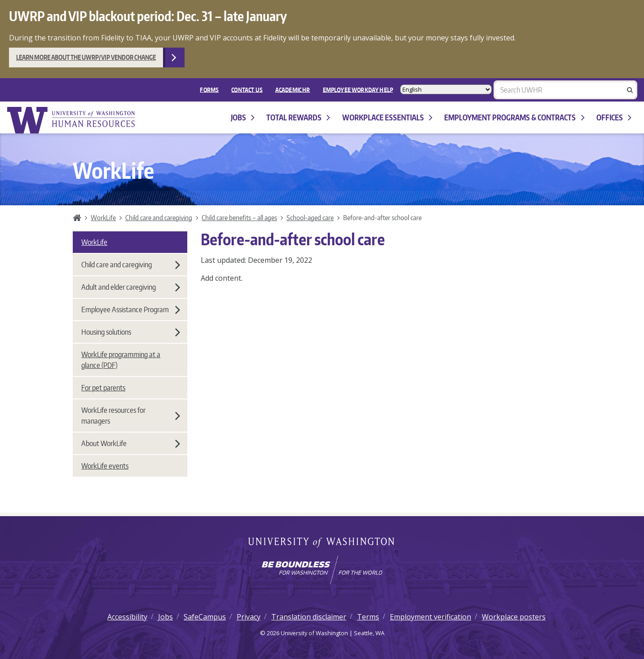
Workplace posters (514, 617)
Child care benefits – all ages (239, 217)
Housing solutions (131, 332)
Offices (614, 117)
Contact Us (247, 89)
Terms (368, 617)
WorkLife (103, 217)
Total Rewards (298, 117)
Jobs (243, 117)
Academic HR (293, 89)
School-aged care (310, 217)
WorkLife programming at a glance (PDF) (121, 360)
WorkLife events (105, 466)
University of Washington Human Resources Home (72, 120)
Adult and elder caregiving (131, 287)
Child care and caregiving (159, 217)
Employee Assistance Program (131, 310)
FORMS (209, 89)
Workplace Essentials (387, 117)
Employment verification (430, 617)
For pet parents (103, 388)
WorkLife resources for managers (131, 416)
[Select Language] (446, 90)
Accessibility (127, 617)
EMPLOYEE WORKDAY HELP (358, 89)
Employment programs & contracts (514, 117)
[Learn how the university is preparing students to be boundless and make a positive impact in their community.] (322, 570)
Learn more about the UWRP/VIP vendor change (86, 57)
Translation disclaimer (309, 617)
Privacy (249, 617)
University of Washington (322, 543)
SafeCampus (205, 617)
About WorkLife (131, 443)
